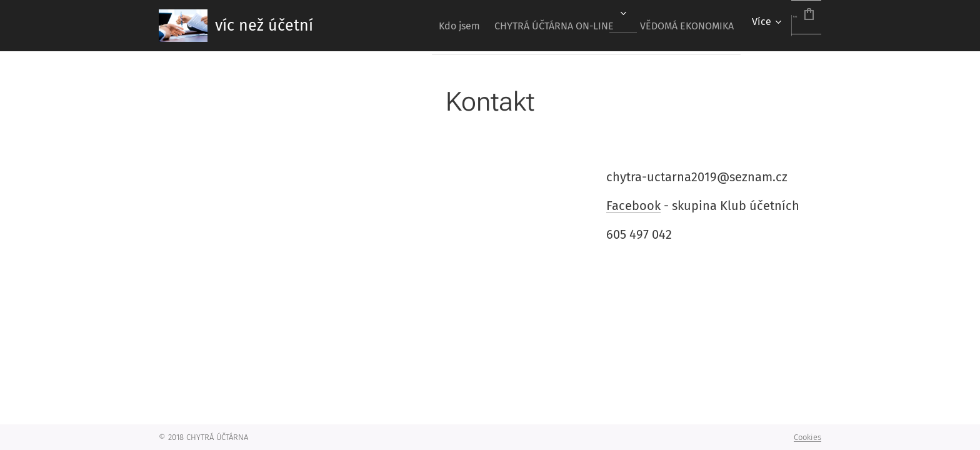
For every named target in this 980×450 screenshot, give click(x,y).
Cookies (807, 437)
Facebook (633, 205)
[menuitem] (412, 26)
